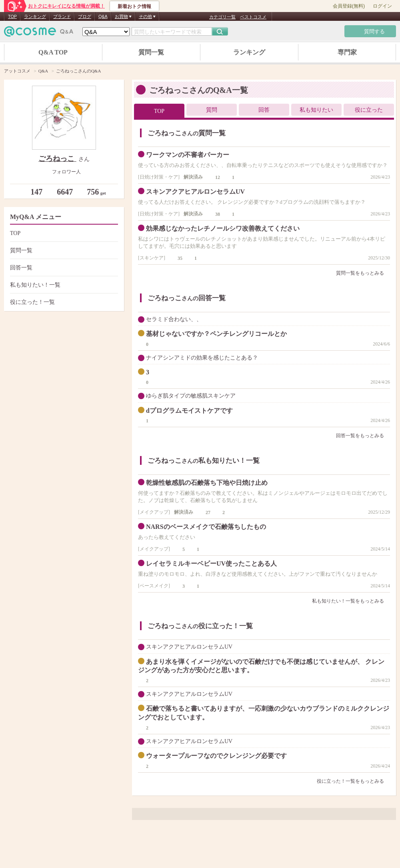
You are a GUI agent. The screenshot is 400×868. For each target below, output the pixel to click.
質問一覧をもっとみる (363, 273)
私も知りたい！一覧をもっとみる (351, 601)
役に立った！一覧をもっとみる (353, 781)
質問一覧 (151, 52)
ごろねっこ (57, 159)
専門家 (347, 52)
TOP (12, 16)
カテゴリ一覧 (222, 17)
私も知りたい (316, 110)
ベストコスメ (253, 17)
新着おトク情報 (134, 6)
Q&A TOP (53, 52)
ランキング (35, 16)
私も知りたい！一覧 (63, 285)
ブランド (62, 16)
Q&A (103, 16)
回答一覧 (63, 268)
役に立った (369, 110)
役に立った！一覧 (63, 302)
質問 (212, 110)
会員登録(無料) (349, 6)
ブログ (85, 16)
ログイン (382, 6)
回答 (264, 110)
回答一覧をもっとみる (363, 436)
